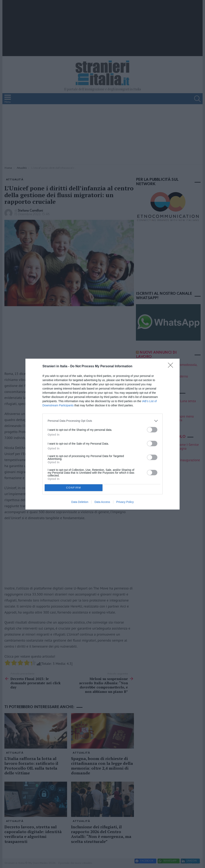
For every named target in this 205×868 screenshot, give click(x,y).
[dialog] (102, 434)
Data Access (102, 502)
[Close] (172, 366)
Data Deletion (80, 502)
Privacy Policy (125, 502)
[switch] (152, 430)
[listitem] (102, 421)
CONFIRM (74, 488)
